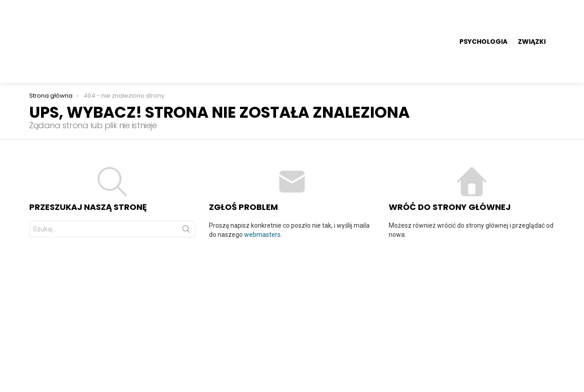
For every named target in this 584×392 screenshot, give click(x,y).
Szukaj (186, 175)
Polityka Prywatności (492, 354)
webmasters (262, 178)
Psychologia (483, 13)
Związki (532, 13)
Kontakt (544, 354)
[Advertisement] (292, 261)
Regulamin (435, 354)
